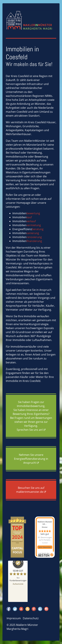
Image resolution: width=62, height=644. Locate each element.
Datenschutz (31, 618)
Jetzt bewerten (45, 547)
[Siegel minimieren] (26, 562)
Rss (28, 609)
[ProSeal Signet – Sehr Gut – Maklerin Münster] (18, 569)
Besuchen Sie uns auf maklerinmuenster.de (30, 490)
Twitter (15, 609)
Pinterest (34, 609)
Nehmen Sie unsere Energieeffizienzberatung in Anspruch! (31, 459)
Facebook (9, 609)
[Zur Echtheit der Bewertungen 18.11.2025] (18, 584)
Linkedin (40, 609)
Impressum (14, 618)
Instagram (46, 609)
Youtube (21, 609)
